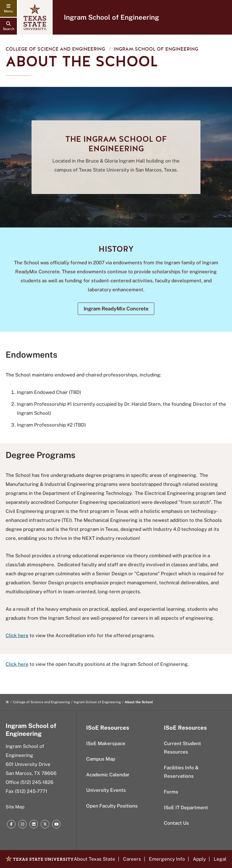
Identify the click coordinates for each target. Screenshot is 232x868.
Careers (132, 859)
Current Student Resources (182, 748)
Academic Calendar (108, 775)
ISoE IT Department (186, 808)
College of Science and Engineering (55, 49)
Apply (199, 859)
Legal (220, 859)
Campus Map (101, 759)
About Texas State (94, 859)
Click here (17, 635)
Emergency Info (167, 859)
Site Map (15, 807)
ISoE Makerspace (106, 743)
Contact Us (176, 823)
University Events (106, 790)
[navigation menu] (8, 8)
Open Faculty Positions (112, 806)
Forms (171, 792)
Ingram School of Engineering (111, 17)
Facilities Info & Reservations (181, 772)
